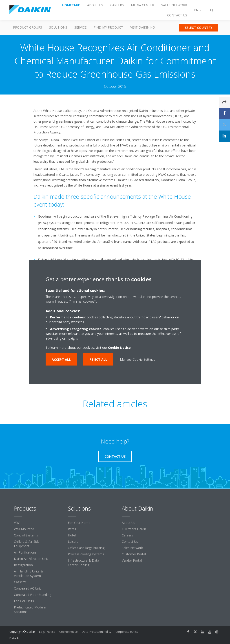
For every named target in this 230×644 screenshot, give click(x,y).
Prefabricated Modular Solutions (30, 609)
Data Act (15, 638)
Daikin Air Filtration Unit (31, 559)
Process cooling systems (86, 554)
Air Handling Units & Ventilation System (28, 573)
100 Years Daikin (134, 529)
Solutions (58, 27)
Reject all (98, 359)
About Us (128, 523)
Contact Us (130, 542)
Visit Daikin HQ (143, 27)
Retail (72, 529)
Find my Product (108, 27)
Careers (127, 535)
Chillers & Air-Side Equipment (27, 544)
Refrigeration (23, 565)
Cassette (20, 582)
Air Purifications (25, 552)
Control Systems (26, 535)
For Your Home (79, 523)
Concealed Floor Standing (33, 595)
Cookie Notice (119, 348)
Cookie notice (69, 632)
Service (80, 27)
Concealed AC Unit (27, 588)
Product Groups (28, 27)
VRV (17, 523)
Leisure (73, 542)
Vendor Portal (132, 560)
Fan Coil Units (24, 601)
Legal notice (47, 632)
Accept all (61, 359)
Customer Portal (134, 554)
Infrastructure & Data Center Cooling (83, 563)
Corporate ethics (127, 632)
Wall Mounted (24, 529)
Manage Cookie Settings (138, 359)
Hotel (72, 535)
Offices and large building (86, 548)
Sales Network (132, 548)
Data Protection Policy (97, 632)
